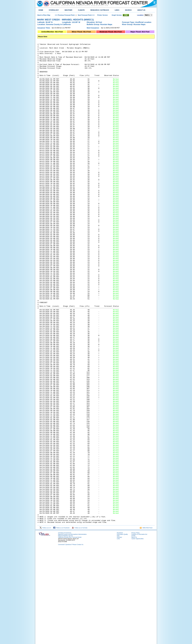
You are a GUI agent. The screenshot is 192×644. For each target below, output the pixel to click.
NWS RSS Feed (146, 624)
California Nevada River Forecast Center (70, 634)
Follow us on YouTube (80, 624)
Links (118, 635)
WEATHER (68, 10)
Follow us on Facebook (61, 624)
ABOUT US (141, 10)
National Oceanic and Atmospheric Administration (72, 631)
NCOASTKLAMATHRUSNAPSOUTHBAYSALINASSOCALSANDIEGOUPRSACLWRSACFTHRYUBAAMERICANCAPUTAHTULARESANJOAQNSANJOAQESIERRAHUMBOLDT (148, 15)
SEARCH (128, 10)
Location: (140, 15)
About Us (134, 634)
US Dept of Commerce (65, 629)
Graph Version (117, 15)
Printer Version (102, 15)
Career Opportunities (137, 635)
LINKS (117, 10)
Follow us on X (45, 624)
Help (118, 632)
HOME (41, 10)
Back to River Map (44, 15)
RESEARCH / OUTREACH (100, 10)
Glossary (119, 634)
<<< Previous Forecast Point (65, 15)
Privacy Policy (135, 629)
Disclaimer (120, 629)
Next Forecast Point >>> (86, 15)
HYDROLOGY (54, 10)
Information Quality (122, 631)
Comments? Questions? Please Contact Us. (71, 641)
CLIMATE (81, 10)
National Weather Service (65, 632)
